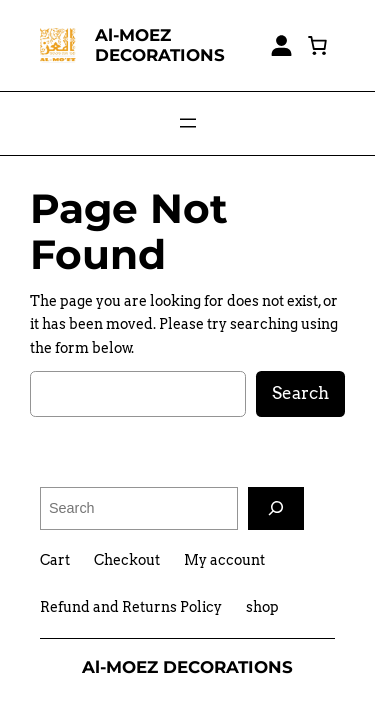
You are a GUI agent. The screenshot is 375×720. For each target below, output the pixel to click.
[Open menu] (188, 123)
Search (300, 393)
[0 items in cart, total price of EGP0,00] (317, 45)
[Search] (276, 508)
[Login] (281, 45)
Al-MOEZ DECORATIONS (160, 44)
